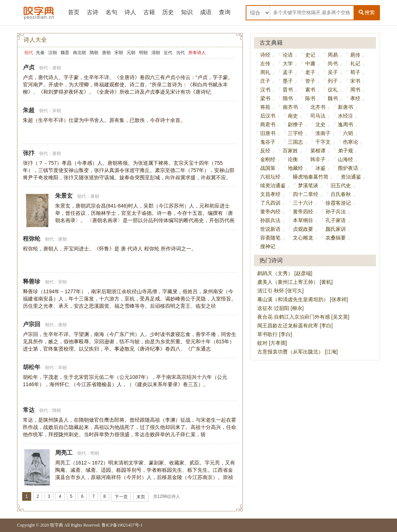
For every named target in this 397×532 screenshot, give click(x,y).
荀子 (355, 72)
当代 (180, 53)
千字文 (323, 142)
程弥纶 (32, 239)
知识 (187, 12)
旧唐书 (268, 133)
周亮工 (64, 453)
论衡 (293, 159)
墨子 (288, 81)
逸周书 (345, 124)
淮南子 (323, 133)
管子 (310, 81)
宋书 (355, 81)
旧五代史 (341, 185)
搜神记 (268, 246)
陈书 (310, 98)
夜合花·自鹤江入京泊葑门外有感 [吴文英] (303, 317)
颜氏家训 (336, 229)
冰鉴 (320, 168)
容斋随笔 (270, 238)
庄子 (265, 81)
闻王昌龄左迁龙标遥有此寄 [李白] (295, 326)
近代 (168, 53)
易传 (355, 55)
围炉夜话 (348, 168)
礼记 (355, 64)
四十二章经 (306, 194)
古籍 (149, 12)
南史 (293, 116)
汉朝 (53, 53)
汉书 (265, 90)
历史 (168, 12)
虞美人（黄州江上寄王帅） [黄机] (295, 282)
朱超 (29, 110)
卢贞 (29, 67)
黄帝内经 (270, 212)
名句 (111, 12)
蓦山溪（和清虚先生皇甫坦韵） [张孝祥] (303, 299)
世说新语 (270, 229)
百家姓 (290, 151)
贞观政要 (303, 229)
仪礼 (333, 90)
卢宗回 (32, 324)
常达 (29, 410)
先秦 (40, 53)
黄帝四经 (303, 212)
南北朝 (79, 53)
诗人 (130, 12)
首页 (74, 12)
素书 (310, 90)
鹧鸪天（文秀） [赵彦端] (285, 273)
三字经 (295, 133)
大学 (288, 64)
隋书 (288, 98)
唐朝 (106, 53)
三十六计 (303, 203)
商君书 (268, 124)
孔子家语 (336, 220)
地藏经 (295, 168)
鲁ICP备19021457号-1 (122, 525)
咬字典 (57, 525)
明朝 (143, 53)
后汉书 (268, 116)
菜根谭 (318, 151)
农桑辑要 (336, 238)
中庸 (310, 64)
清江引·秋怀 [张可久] (281, 291)
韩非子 (318, 159)
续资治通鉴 (273, 185)
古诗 (93, 12)
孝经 (355, 98)
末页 (141, 497)
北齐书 (318, 107)
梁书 (265, 98)
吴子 (333, 72)
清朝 (156, 53)
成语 (206, 12)
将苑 (265, 107)
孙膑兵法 (270, 220)
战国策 (268, 168)
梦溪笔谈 (308, 185)
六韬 (348, 133)
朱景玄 (64, 196)
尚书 (333, 64)
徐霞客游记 (338, 203)
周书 (355, 90)
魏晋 (65, 53)
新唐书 (345, 107)
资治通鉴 (351, 177)
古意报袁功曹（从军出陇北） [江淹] (298, 352)
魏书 (333, 98)
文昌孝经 (270, 194)
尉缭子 (295, 124)
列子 (333, 81)
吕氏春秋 (341, 194)
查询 (225, 12)
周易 (333, 55)
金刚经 (268, 159)
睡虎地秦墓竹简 (311, 177)
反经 (265, 151)
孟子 (288, 72)
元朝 (131, 53)
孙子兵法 (336, 212)
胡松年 (32, 367)
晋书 (288, 90)
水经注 (345, 116)
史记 (310, 55)
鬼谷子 (268, 142)
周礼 (265, 72)
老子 (310, 72)
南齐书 (290, 107)
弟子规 (345, 151)
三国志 (295, 142)
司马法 (318, 116)
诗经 (265, 55)
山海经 (345, 159)
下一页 (121, 497)
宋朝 (119, 53)
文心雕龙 (303, 238)
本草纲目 (303, 220)
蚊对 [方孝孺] (272, 343)
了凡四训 (270, 203)
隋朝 (94, 53)
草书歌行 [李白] (275, 334)
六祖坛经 (270, 177)
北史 (320, 124)
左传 (265, 64)
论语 (288, 55)
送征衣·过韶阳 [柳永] (281, 308)
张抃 (29, 153)
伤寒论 (351, 142)
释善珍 (32, 281)
